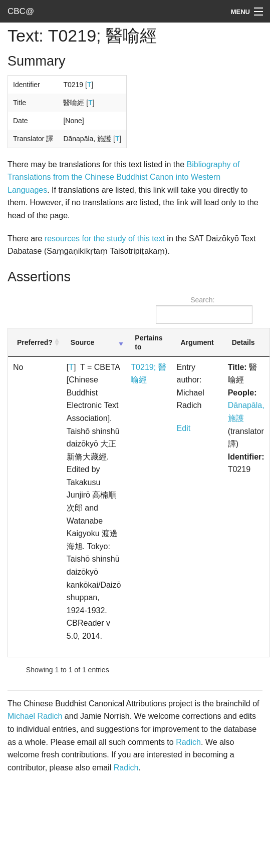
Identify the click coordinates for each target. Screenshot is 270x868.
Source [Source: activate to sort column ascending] (82, 342)
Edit (184, 428)
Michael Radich (35, 716)
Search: (204, 310)
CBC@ (21, 11)
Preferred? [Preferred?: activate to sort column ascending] (35, 342)
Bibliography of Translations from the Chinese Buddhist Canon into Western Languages (123, 177)
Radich (188, 742)
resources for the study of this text (105, 239)
